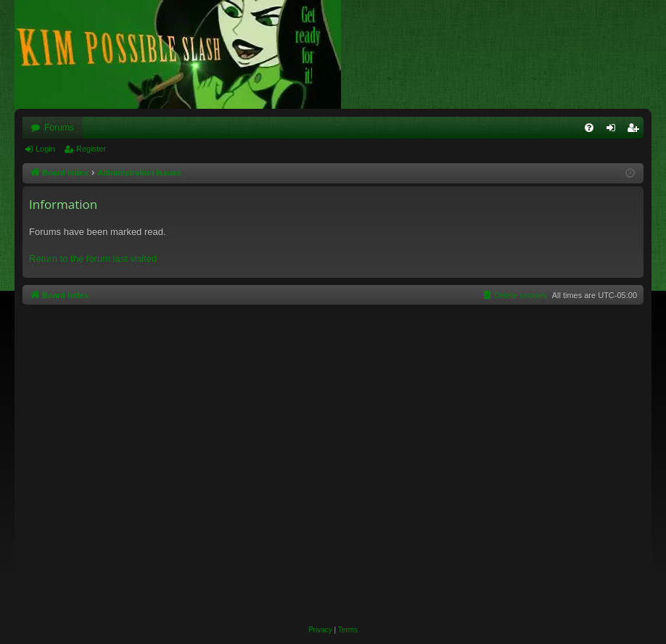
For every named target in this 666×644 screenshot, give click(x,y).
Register (91, 149)
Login (45, 149)
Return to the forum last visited (93, 259)
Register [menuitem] (636, 131)
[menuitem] (589, 128)
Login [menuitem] (614, 131)
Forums (59, 128)
